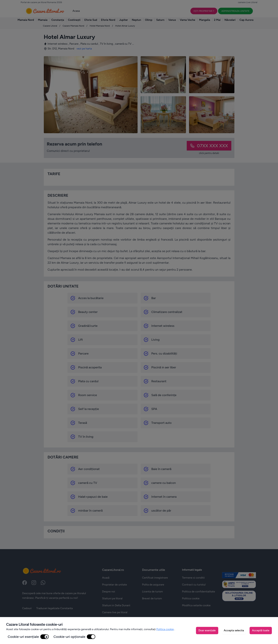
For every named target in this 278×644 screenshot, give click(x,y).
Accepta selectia (234, 630)
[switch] (45, 637)
